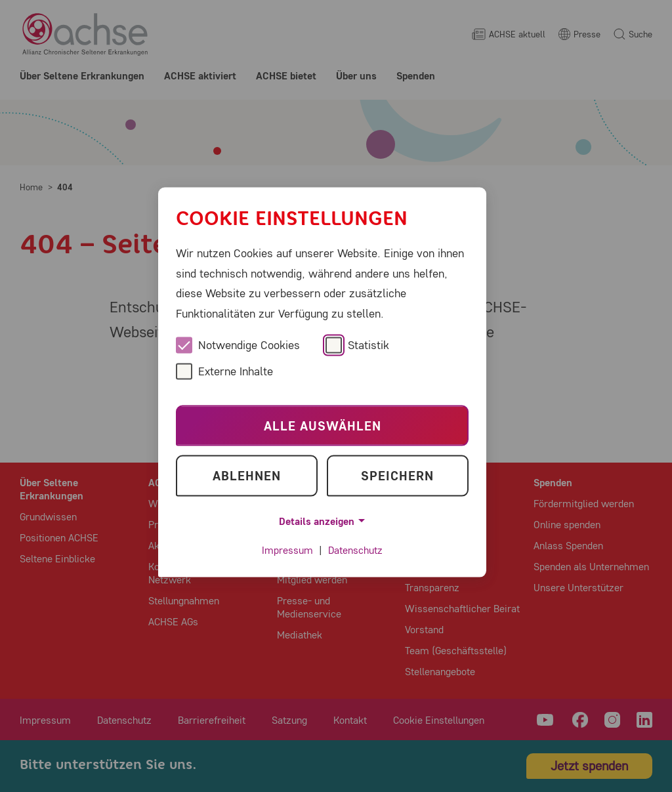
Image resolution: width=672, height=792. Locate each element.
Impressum (287, 551)
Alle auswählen (323, 426)
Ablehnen (247, 475)
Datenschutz (355, 551)
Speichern (397, 475)
